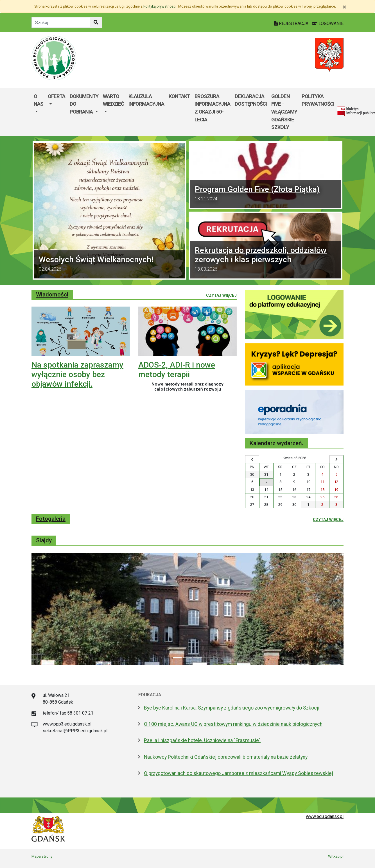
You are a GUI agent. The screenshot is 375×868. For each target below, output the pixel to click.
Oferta (57, 96)
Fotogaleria (51, 519)
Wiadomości (52, 294)
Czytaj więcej (221, 295)
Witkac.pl (336, 856)
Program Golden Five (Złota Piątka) (266, 194)
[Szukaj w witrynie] (96, 22)
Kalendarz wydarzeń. (276, 443)
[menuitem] (39, 112)
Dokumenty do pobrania (84, 104)
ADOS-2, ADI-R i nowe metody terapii (177, 370)
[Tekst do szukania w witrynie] (61, 22)
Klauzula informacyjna (146, 100)
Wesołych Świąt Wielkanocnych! (109, 264)
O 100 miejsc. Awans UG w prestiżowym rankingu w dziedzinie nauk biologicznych (233, 724)
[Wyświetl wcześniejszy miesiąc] (252, 459)
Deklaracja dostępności (251, 100)
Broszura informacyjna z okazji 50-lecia (212, 108)
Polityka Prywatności (318, 100)
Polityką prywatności (160, 6)
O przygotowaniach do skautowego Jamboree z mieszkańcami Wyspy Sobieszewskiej (239, 773)
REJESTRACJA (292, 23)
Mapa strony (42, 856)
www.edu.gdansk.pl (325, 816)
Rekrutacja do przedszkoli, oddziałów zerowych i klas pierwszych (266, 260)
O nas (39, 100)
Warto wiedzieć (113, 100)
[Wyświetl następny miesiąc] (336, 459)
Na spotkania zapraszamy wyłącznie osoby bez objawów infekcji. (77, 374)
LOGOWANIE (328, 23)
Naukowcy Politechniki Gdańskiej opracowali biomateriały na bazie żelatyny (226, 757)
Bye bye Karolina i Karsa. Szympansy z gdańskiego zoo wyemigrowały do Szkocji (232, 708)
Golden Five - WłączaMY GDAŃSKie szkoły (284, 112)
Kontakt (179, 96)
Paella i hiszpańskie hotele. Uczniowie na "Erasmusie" (202, 740)
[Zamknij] (344, 7)
